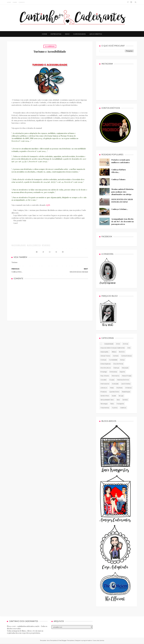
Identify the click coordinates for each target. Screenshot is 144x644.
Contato (22, 2)
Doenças (116, 368)
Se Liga (121, 396)
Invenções (115, 384)
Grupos (112, 380)
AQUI (48, 205)
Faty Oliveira (105, 376)
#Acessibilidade (19, 245)
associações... (105, 352)
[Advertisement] (50, 300)
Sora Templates (52, 640)
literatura (104, 388)
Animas (125, 344)
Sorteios (125, 400)
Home (9, 2)
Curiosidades (80, 34)
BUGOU (122, 352)
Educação (125, 368)
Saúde (114, 396)
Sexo (67, 34)
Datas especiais (106, 364)
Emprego (104, 372)
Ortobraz (128, 388)
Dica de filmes (118, 364)
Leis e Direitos (96, 34)
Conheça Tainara (118, 179)
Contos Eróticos (126, 356)
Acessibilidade (50, 46)
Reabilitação (126, 392)
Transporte (120, 404)
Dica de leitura (106, 368)
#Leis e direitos (34, 245)
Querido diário (114, 392)
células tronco (105, 356)
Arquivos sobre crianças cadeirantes (113, 348)
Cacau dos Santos (98, 640)
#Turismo (46, 245)
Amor (118, 344)
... (101, 344)
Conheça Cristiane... (120, 209)
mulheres (119, 388)
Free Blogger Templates (66, 640)
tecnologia (104, 404)
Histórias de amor (123, 380)
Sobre (15, 2)
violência (123, 408)
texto (112, 404)
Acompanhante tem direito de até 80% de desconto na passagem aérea (122, 222)
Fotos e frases (127, 376)
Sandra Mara (105, 396)
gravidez (103, 380)
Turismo (115, 408)
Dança (122, 360)
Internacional (105, 384)
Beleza (114, 352)
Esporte (122, 372)
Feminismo (116, 376)
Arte (129, 348)
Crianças (103, 360)
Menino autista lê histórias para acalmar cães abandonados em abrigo (122, 192)
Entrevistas (56, 34)
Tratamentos (105, 408)
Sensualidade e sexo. (107, 400)
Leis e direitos (126, 384)
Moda (112, 388)
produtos (104, 392)
